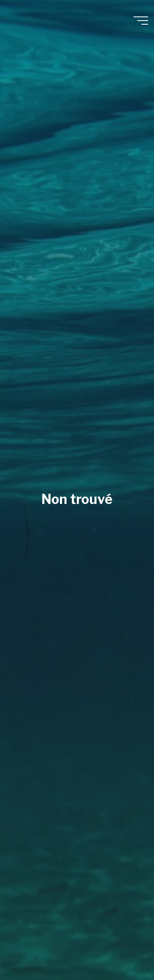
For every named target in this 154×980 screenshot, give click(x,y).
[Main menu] (141, 21)
